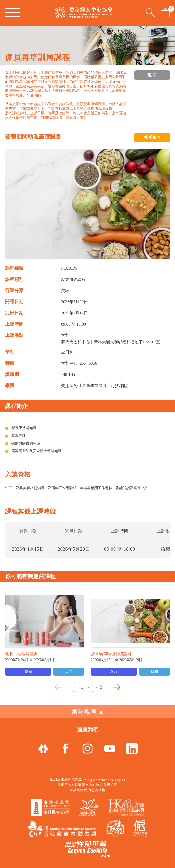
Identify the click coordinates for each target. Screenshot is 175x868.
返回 (152, 75)
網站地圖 (88, 711)
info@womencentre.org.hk (104, 780)
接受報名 (152, 138)
